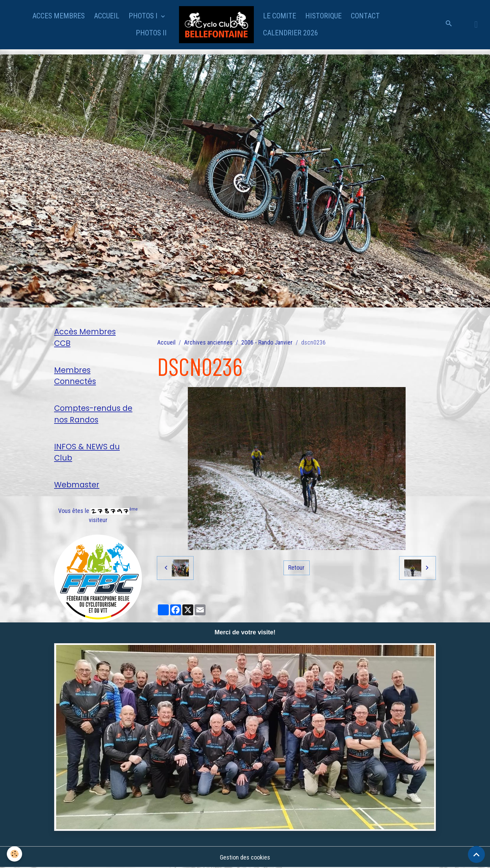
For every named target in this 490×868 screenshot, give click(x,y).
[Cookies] (14, 854)
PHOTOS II (151, 33)
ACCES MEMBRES (59, 16)
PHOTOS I (144, 16)
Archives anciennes (208, 342)
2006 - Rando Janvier (267, 342)
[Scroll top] (476, 854)
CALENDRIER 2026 (291, 33)
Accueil (166, 342)
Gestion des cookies (245, 857)
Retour (296, 567)
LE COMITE (280, 16)
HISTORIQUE (323, 16)
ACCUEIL (107, 16)
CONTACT (365, 16)
